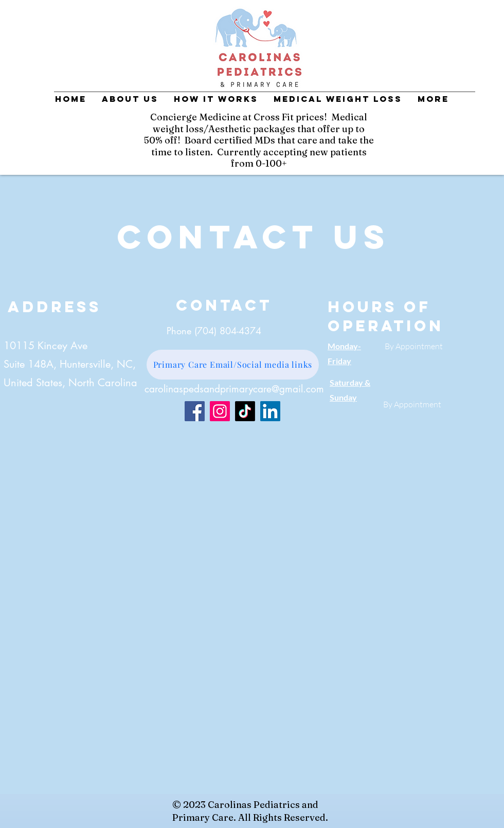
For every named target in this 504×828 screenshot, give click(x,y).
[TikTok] (245, 411)
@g (278, 389)
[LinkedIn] (270, 411)
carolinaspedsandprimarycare (208, 389)
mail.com (304, 389)
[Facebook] (195, 411)
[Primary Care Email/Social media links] (233, 365)
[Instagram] (220, 411)
